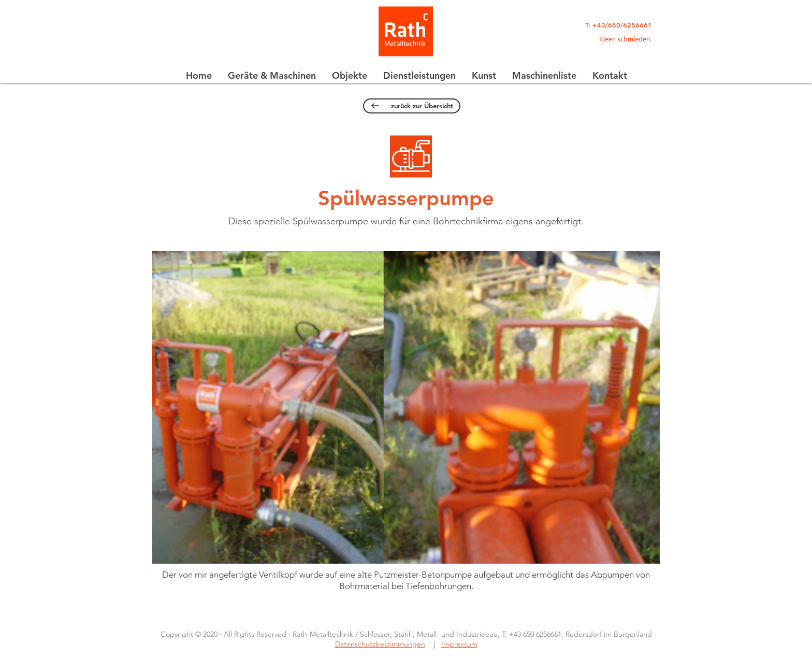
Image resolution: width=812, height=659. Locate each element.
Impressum (459, 644)
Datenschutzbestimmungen (380, 644)
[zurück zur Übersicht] (412, 106)
